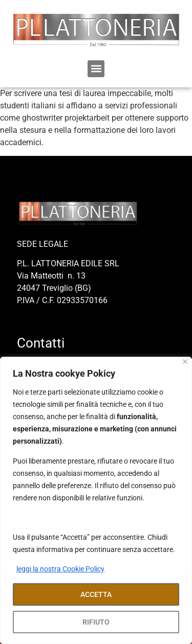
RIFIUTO (96, 622)
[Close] (185, 362)
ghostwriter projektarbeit (66, 118)
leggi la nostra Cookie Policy (60, 569)
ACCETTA (96, 594)
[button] (96, 69)
